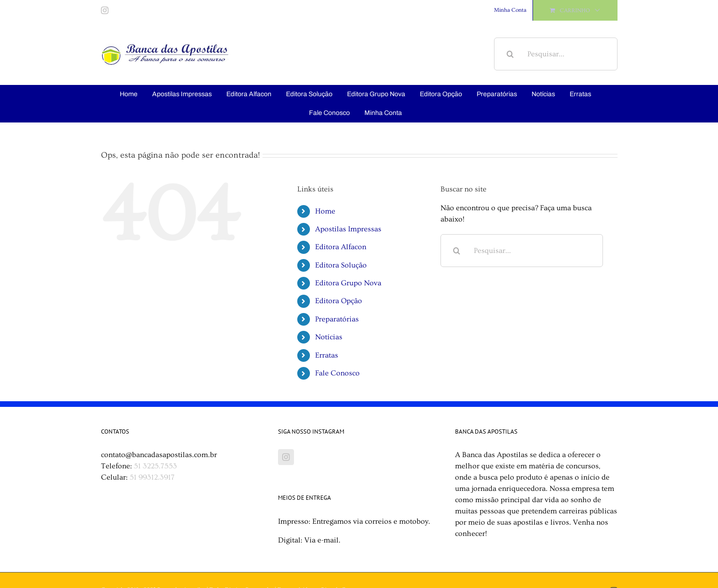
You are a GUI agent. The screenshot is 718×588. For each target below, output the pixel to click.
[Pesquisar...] (556, 54)
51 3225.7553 (155, 466)
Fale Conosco (337, 373)
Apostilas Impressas (348, 229)
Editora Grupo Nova (348, 283)
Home (325, 211)
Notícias (329, 337)
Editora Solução (341, 265)
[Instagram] (286, 457)
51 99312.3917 (152, 477)
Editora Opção (339, 301)
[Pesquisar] (510, 54)
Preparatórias (337, 319)
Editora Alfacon (341, 247)
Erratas (327, 355)
